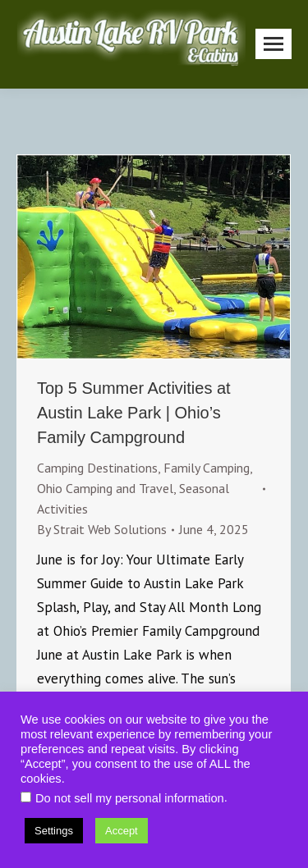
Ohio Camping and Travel (105, 488)
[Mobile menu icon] (274, 44)
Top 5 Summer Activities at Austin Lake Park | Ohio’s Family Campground (134, 413)
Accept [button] (122, 831)
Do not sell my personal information (130, 798)
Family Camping (207, 468)
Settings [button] (54, 831)
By (102, 529)
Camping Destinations (97, 468)
